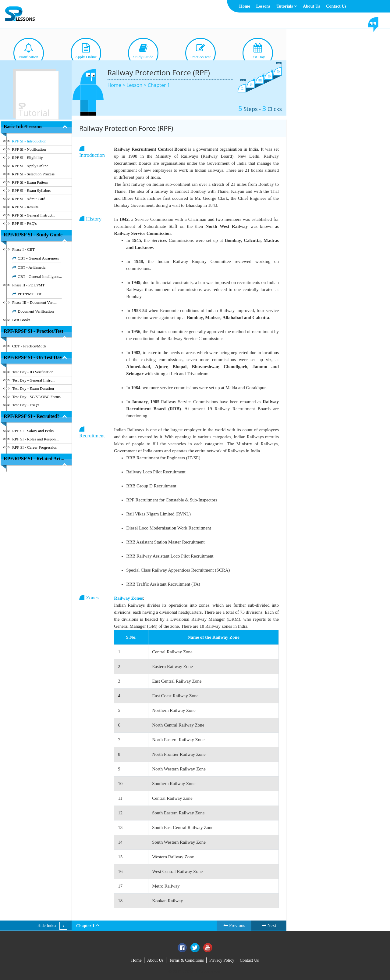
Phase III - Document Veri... (34, 302)
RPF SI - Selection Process (33, 174)
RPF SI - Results (25, 207)
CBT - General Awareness (38, 258)
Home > (117, 85)
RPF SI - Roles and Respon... (35, 439)
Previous (234, 925)
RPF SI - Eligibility (27, 158)
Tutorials (286, 6)
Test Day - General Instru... (34, 380)
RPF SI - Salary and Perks (33, 431)
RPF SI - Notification (29, 149)
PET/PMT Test (30, 294)
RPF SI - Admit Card (29, 199)
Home (245, 6)
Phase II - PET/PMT (28, 285)
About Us (311, 6)
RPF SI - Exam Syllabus (31, 190)
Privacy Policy (222, 960)
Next (269, 925)
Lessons (263, 6)
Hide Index (47, 926)
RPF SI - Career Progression (35, 447)
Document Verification (36, 311)
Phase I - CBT (23, 249)
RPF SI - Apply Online (30, 166)
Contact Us (336, 6)
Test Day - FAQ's (26, 405)
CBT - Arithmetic (32, 267)
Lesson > (137, 85)
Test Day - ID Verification (33, 372)
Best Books (21, 320)
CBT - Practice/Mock (29, 346)
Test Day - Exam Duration (33, 388)
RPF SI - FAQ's (24, 223)
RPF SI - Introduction (29, 141)
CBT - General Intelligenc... (40, 276)
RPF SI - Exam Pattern (30, 182)
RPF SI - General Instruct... (34, 215)
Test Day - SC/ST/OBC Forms (36, 397)
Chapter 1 (159, 85)
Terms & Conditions (186, 960)
